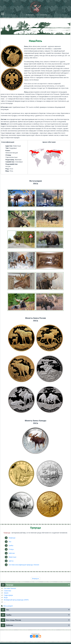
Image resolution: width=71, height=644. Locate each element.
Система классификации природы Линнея (24, 565)
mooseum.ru (38, 642)
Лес (10, 542)
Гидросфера (7, 595)
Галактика (6, 591)
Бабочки (12, 553)
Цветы (11, 561)
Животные (12, 557)
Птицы (11, 549)
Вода (4, 597)
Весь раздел (7, 606)
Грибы (11, 545)
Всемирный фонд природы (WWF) (15, 600)
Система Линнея (9, 588)
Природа (12, 538)
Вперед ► (35, 578)
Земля (5, 593)
